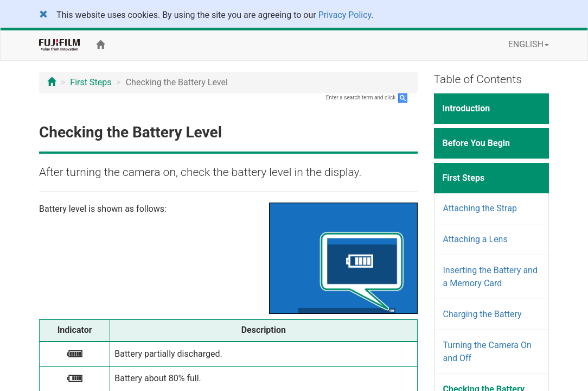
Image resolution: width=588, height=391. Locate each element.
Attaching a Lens (475, 239)
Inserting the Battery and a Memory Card (490, 277)
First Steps (91, 82)
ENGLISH (529, 44)
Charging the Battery (482, 314)
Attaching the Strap (480, 208)
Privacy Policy (345, 15)
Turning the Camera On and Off (487, 352)
